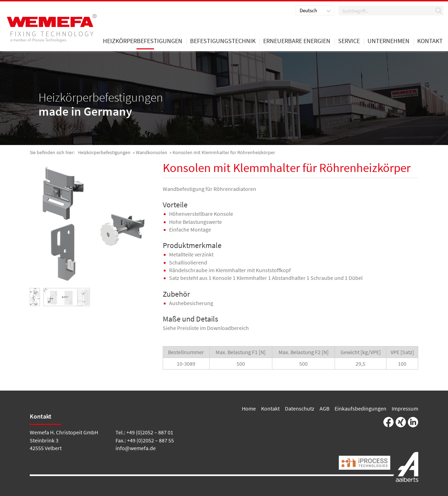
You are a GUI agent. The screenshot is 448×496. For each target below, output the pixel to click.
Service (349, 41)
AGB (324, 408)
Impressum (405, 408)
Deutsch (308, 10)
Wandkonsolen (152, 152)
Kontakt (270, 408)
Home (249, 408)
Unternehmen (388, 41)
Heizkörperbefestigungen (104, 152)
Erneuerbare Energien (297, 41)
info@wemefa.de (136, 448)
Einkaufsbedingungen (360, 408)
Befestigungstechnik (223, 41)
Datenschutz (300, 408)
